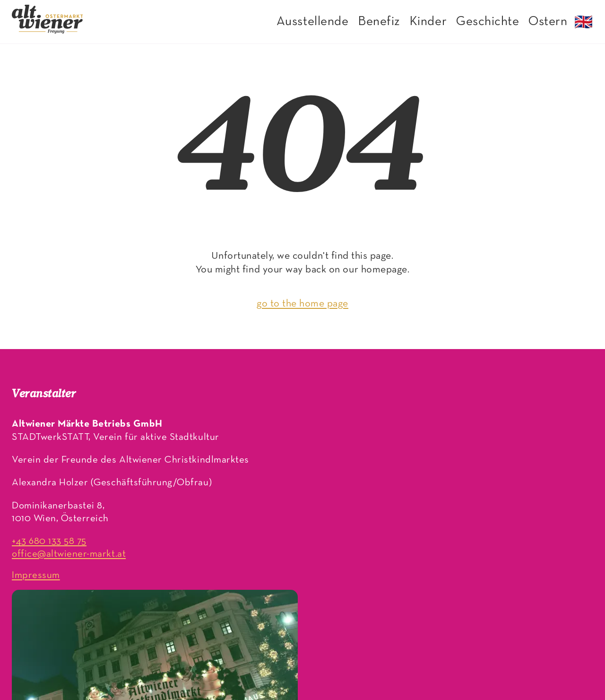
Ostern (548, 22)
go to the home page (302, 304)
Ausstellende (312, 22)
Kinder (428, 22)
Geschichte (488, 22)
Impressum (36, 575)
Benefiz (379, 22)
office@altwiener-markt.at (69, 554)
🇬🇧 (584, 24)
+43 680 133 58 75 (49, 541)
